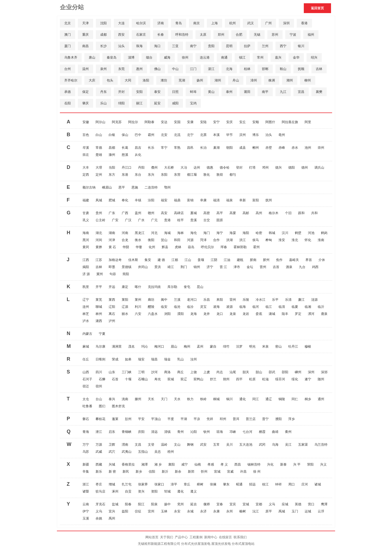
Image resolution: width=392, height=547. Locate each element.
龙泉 (233, 314)
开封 (121, 92)
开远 (112, 287)
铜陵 (282, 399)
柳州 (308, 80)
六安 (138, 314)
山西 (86, 372)
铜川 (229, 399)
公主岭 (100, 220)
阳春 (128, 504)
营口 (311, 504)
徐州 (185, 57)
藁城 (194, 213)
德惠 (210, 168)
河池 (311, 233)
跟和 (301, 213)
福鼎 (177, 200)
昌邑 (190, 148)
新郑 (191, 472)
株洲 (272, 80)
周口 (292, 484)
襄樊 (319, 92)
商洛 (167, 372)
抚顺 (301, 69)
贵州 (99, 213)
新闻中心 (211, 537)
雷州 (233, 300)
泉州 (103, 69)
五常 (216, 445)
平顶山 (156, 419)
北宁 (190, 135)
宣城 (217, 472)
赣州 (151, 213)
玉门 (295, 511)
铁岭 (203, 399)
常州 (260, 57)
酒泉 (289, 267)
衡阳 (151, 240)
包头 (110, 80)
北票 (203, 135)
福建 (86, 200)
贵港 (167, 220)
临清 (282, 307)
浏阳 (167, 314)
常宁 (164, 148)
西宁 (283, 46)
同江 (256, 399)
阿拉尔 (133, 122)
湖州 (218, 80)
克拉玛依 (154, 287)
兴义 (323, 464)
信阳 (152, 472)
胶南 (253, 260)
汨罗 (239, 347)
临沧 (177, 307)
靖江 (171, 267)
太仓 (86, 399)
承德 (68, 92)
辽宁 (86, 300)
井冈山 (143, 267)
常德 (99, 148)
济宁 (210, 267)
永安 (177, 511)
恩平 (122, 187)
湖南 (112, 233)
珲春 (224, 247)
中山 (175, 69)
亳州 (282, 135)
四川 (99, 372)
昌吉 (138, 148)
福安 (164, 200)
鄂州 (167, 187)
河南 (125, 233)
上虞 (207, 372)
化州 (152, 247)
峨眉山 (107, 187)
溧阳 (180, 314)
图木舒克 (118, 406)
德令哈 (225, 168)
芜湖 (182, 80)
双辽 (184, 379)
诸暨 (86, 491)
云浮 (321, 511)
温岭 (164, 445)
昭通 (239, 484)
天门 (164, 399)
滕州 (138, 399)
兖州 (180, 504)
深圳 (286, 23)
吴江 (288, 445)
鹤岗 (324, 233)
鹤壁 (298, 233)
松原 (252, 379)
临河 (256, 307)
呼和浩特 (182, 35)
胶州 (266, 260)
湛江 (211, 69)
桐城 (216, 399)
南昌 (85, 46)
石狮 (102, 379)
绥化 (295, 379)
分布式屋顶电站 (243, 544)
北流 (177, 135)
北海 (229, 69)
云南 (86, 504)
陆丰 (285, 314)
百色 (86, 135)
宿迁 (86, 386)
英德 (298, 504)
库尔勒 (172, 287)
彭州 (128, 419)
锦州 (197, 267)
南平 (265, 92)
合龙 (125, 240)
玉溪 (86, 518)
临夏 (295, 307)
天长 (151, 399)
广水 (141, 220)
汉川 (285, 233)
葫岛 (191, 247)
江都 (175, 260)
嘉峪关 (294, 260)
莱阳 (125, 300)
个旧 (288, 213)
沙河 (154, 372)
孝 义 (224, 464)
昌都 (112, 148)
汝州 (194, 359)
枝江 (265, 484)
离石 (112, 314)
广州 (268, 23)
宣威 (230, 472)
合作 (216, 240)
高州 (259, 213)
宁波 (293, 35)
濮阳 (278, 419)
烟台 (149, 57)
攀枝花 (100, 419)
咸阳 (175, 103)
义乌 (99, 511)
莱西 (112, 300)
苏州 (275, 35)
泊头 (269, 135)
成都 (103, 35)
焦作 (279, 260)
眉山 (174, 347)
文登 (151, 445)
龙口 (220, 314)
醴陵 (151, 307)
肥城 (112, 200)
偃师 (207, 504)
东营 (177, 175)
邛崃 (233, 432)
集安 (148, 260)
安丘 (243, 122)
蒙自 (213, 347)
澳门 (68, 35)
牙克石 (100, 504)
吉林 (319, 69)
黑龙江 (140, 233)
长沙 (103, 46)
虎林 (178, 247)
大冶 (184, 168)
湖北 (99, 233)
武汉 (250, 23)
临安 (164, 307)
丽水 (125, 314)
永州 (229, 511)
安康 (190, 122)
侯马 (256, 240)
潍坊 (164, 80)
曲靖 (275, 432)
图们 (102, 406)
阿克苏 (117, 122)
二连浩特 (151, 187)
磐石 (86, 419)
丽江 (139, 103)
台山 (99, 399)
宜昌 (301, 92)
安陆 (203, 122)
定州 (99, 175)
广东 (112, 213)
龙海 (194, 314)
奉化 (125, 200)
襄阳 (171, 464)
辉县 (165, 247)
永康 (216, 511)
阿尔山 (100, 122)
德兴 (278, 168)
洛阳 (146, 80)
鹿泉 (324, 314)
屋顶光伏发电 (221, 544)
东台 (138, 175)
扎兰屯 (127, 484)
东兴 (151, 175)
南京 (197, 23)
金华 (296, 57)
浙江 (86, 484)
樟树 (200, 484)
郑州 (221, 35)
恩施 (135, 187)
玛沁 (145, 347)
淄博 (131, 57)
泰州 (229, 92)
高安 (164, 213)
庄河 (305, 484)
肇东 (226, 484)
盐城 (115, 504)
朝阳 (229, 148)
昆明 (229, 46)
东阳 (164, 175)
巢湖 (216, 148)
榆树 (243, 511)
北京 (68, 23)
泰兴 (112, 399)
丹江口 (127, 168)
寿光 (158, 379)
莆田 (247, 92)
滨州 (243, 135)
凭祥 (210, 419)
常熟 (177, 148)
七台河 (247, 432)
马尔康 (100, 347)
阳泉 (154, 504)
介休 (322, 260)
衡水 (138, 240)
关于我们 (167, 537)
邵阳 (285, 372)
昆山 (200, 287)
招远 (252, 484)
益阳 (125, 511)
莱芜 (99, 300)
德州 (305, 168)
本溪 (216, 135)
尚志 (220, 372)
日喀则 (100, 359)
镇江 (242, 57)
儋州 (154, 168)
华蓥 (139, 247)
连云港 (205, 57)
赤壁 (269, 148)
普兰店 (251, 419)
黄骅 (99, 247)
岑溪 (86, 148)
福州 (311, 35)
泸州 (112, 321)
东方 (112, 175)
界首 (309, 260)
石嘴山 (143, 379)
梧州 (171, 452)
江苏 (99, 260)
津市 (237, 267)
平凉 (197, 419)
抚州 (269, 200)
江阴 (214, 260)
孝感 (211, 464)
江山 (188, 260)
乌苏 (86, 452)
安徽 (86, 122)
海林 (180, 233)
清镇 (167, 432)
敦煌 (220, 175)
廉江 (301, 300)
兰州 (265, 46)
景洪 (158, 267)
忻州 (204, 472)
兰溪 (177, 300)
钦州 (207, 432)
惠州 (139, 69)
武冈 (262, 445)
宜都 (259, 504)
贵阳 (211, 46)
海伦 (194, 233)
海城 (167, 233)
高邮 (246, 213)
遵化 (180, 491)
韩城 (272, 233)
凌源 (229, 307)
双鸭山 (198, 379)
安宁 (216, 122)
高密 (207, 213)
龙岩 (246, 314)
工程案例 (196, 537)
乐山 (103, 103)
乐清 (288, 300)
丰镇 (138, 200)
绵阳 (121, 103)
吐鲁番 (87, 406)
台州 (68, 69)
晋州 (263, 267)
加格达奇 (115, 260)
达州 (197, 168)
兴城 (112, 464)
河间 (99, 240)
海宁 (220, 233)
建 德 (161, 260)
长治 (203, 148)
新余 (178, 472)
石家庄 (141, 35)
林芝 (86, 314)
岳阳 (68, 103)
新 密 (112, 472)
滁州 (112, 155)
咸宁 (185, 464)
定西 (86, 175)
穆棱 (308, 347)
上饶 (194, 372)
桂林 (247, 69)
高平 (220, 213)
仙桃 (198, 464)
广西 (125, 213)
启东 (112, 432)
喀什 (138, 287)
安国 (177, 122)
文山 (177, 445)
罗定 (298, 314)
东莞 (121, 69)
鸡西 (315, 267)
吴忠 (158, 452)
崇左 (86, 155)
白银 (112, 135)
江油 (227, 260)
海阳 (246, 233)
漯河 (311, 314)
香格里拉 (128, 464)
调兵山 (319, 168)
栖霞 (262, 432)
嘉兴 (278, 57)
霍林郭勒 (240, 247)
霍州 (256, 247)
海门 (207, 233)
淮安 (282, 240)
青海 (86, 432)
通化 (243, 399)
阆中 (164, 300)
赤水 (295, 148)
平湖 (184, 419)
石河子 (87, 379)
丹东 (103, 92)
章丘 (187, 484)
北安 (164, 135)
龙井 (207, 314)
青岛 (179, 23)
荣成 (115, 359)
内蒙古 (87, 334)
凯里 (86, 287)
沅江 (256, 511)
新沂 (165, 472)
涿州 (115, 491)
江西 (86, 260)
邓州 (265, 168)
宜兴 (112, 511)
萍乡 (292, 419)
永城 (190, 511)
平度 (171, 419)
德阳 (292, 168)
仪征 (138, 511)
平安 (141, 419)
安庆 (229, 122)
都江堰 (192, 175)
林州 (99, 314)
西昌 (238, 464)
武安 (203, 445)
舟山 (236, 80)
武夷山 (127, 452)
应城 (285, 504)
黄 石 (112, 247)
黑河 (86, 240)
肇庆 (85, 103)
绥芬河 (280, 379)
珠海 (139, 46)
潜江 (99, 432)
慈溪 (125, 155)
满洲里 (117, 347)
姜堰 (201, 260)
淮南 (321, 240)
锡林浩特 (254, 464)
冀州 (100, 274)
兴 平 (297, 464)
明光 (252, 347)
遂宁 (308, 379)
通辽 (269, 399)
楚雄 (99, 155)
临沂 (321, 307)
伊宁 (86, 511)
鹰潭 (324, 504)
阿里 (308, 122)
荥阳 (310, 464)
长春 (161, 35)
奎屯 (187, 287)
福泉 (229, 200)
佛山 (157, 69)
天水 (177, 399)
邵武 (272, 372)
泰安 (157, 92)
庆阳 (141, 432)
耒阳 (220, 300)
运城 (308, 511)
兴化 (270, 464)
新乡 (139, 472)
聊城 (99, 307)
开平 (99, 287)
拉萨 (247, 46)
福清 (216, 200)
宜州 (151, 511)
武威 (99, 452)
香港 (304, 23)
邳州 (223, 419)
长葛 (125, 148)
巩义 (86, 220)
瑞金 (167, 359)
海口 (157, 46)
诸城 (318, 484)
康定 (125, 287)
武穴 (112, 452)
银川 (301, 46)
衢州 (288, 432)
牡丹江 (293, 347)
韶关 (246, 372)
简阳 (126, 274)
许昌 (243, 472)
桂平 (180, 220)
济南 (161, 23)
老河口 (192, 300)
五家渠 (303, 445)
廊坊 (151, 300)
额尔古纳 (89, 187)
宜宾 (233, 504)
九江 (283, 92)
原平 (269, 511)
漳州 (254, 80)
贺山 (164, 240)
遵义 (194, 491)
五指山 (143, 452)
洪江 (243, 240)
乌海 (275, 445)
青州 (180, 432)
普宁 (265, 419)
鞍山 (283, 69)
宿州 (99, 386)
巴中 (138, 135)
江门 (193, 69)
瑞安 (141, 359)
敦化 (207, 175)
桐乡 (308, 399)
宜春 (220, 504)
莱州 (138, 300)
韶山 (259, 372)
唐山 (92, 57)
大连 (121, 23)
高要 (233, 213)
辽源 (125, 307)
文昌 (138, 445)
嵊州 (298, 372)
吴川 (229, 445)
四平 (239, 379)
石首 (115, 379)
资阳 (154, 491)
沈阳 (103, 23)
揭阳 (86, 267)
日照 (175, 92)
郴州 (256, 148)
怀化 (308, 240)
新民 (126, 472)
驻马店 (100, 491)
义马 (272, 504)
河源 (190, 240)
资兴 (141, 491)
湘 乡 (158, 464)
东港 (125, 175)
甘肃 (86, 213)
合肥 (239, 35)
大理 (99, 168)
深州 (311, 372)
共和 (314, 213)
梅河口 (159, 347)
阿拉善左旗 (290, 122)
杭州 (232, 23)
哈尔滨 (141, 23)
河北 (154, 233)
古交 (207, 220)
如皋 (128, 359)
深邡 (324, 372)
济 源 (86, 274)
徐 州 (257, 472)
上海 (215, 23)
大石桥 (169, 168)
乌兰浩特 (321, 445)
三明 (141, 372)
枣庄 (99, 484)
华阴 (126, 247)
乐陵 (246, 300)
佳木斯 (133, 260)
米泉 (265, 347)
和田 (177, 240)
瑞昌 (154, 359)
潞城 (272, 314)
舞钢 (190, 445)
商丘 (180, 372)
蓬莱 (115, 419)
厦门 (68, 46)
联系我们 (240, 537)
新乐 (99, 472)
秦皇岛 (112, 57)
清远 (154, 432)
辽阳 (112, 307)
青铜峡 (127, 432)
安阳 (139, 92)
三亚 (175, 46)
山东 (112, 372)
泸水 (86, 321)
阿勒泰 (149, 122)
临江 (269, 307)
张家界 (143, 484)
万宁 (86, 445)
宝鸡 (193, 103)
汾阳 (151, 200)
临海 (243, 307)
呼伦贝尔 (207, 247)
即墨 (112, 267)
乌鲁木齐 (71, 57)
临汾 (190, 307)
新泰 (283, 464)
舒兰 (213, 379)
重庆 (85, 35)
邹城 (167, 491)
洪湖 (229, 240)
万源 (99, 445)
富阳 (256, 200)
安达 (164, 122)
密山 (278, 347)
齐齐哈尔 (71, 80)
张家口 (159, 484)
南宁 (193, 46)
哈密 (259, 233)
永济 (203, 511)
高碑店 (179, 213)
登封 (239, 168)
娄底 (259, 314)
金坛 (250, 267)
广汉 (128, 220)
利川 (138, 307)
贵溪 (194, 220)
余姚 (99, 518)
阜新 (243, 200)
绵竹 (226, 347)
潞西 (99, 321)
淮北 (295, 240)
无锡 (257, 35)
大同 (128, 80)
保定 (85, 92)
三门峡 (127, 372)
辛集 (86, 472)
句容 (113, 274)
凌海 (216, 307)
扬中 (167, 504)
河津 (112, 240)
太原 (203, 35)
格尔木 (274, 213)
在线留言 (225, 537)
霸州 (151, 135)
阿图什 (270, 122)
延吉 (194, 504)
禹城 (282, 511)
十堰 (128, 379)
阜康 (203, 200)
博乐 (256, 135)
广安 (115, 220)
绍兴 (314, 57)
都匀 (233, 175)
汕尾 (233, 372)
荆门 (184, 267)
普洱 (236, 419)
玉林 (164, 511)
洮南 (125, 399)
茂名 (131, 347)
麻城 (86, 347)
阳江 (141, 504)
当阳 (112, 168)
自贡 (128, 491)
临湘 (308, 307)
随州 (321, 379)
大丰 (86, 168)
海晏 (233, 233)
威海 (167, 57)
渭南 (125, 445)
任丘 (86, 359)
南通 (224, 57)
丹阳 (141, 168)
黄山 (211, 92)
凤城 (99, 200)
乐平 (275, 300)
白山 (99, 135)
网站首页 (152, 537)
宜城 (246, 504)
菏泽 (203, 240)
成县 (243, 148)
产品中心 (181, 537)
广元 (154, 220)
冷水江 (261, 300)
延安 (157, 103)
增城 (112, 484)
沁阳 (194, 432)
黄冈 (86, 247)
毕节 (229, 135)
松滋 (265, 379)
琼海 (220, 432)
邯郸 (265, 69)
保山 (125, 135)
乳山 (180, 359)
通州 (321, 399)
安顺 (256, 122)
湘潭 (145, 464)
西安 (121, 35)
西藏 (99, 464)
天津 (85, 23)
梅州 (187, 347)
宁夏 (102, 334)
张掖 (213, 484)
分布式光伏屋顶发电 (196, 544)
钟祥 (278, 484)
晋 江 (223, 267)
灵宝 (203, 307)
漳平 (174, 484)
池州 (308, 148)
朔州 (226, 379)
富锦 (190, 200)
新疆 (86, 464)
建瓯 (240, 260)
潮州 (290, 80)
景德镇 (127, 267)
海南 (86, 233)
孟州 (200, 347)
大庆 (92, 80)
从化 (138, 155)
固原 (220, 220)
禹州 (112, 518)
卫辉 (112, 445)
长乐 (151, 148)
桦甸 (269, 240)
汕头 (121, 46)
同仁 (295, 399)
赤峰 (282, 148)
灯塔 (252, 168)
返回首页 (317, 8)
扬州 (200, 80)
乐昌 (207, 300)
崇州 (321, 148)
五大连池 (246, 445)
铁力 (190, 399)
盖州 (138, 213)
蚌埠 (193, 92)
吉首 (276, 267)
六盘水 (153, 314)
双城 (171, 379)
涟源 (314, 300)
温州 (85, 69)
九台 (302, 267)
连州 (86, 307)
